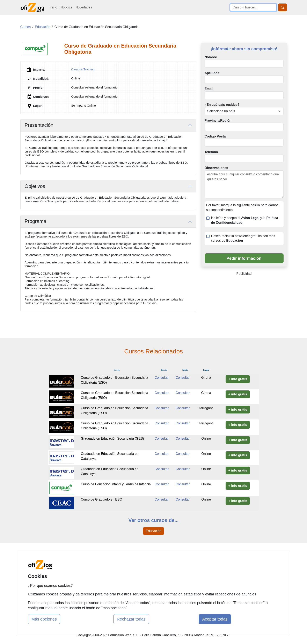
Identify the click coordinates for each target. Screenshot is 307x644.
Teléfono (211, 152)
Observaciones (216, 168)
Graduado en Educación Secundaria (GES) (112, 438)
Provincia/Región (218, 121)
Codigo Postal (216, 136)
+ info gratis (238, 379)
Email (209, 89)
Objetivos (35, 186)
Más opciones (44, 619)
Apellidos (212, 73)
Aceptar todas (215, 619)
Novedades (84, 7)
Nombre (211, 57)
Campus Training (83, 69)
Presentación (39, 125)
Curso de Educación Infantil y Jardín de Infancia (116, 484)
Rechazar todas (131, 619)
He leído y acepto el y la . (245, 220)
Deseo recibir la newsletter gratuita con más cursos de (243, 238)
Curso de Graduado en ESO (101, 499)
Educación (153, 531)
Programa (35, 221)
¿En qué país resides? (222, 105)
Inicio (53, 7)
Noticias (66, 7)
